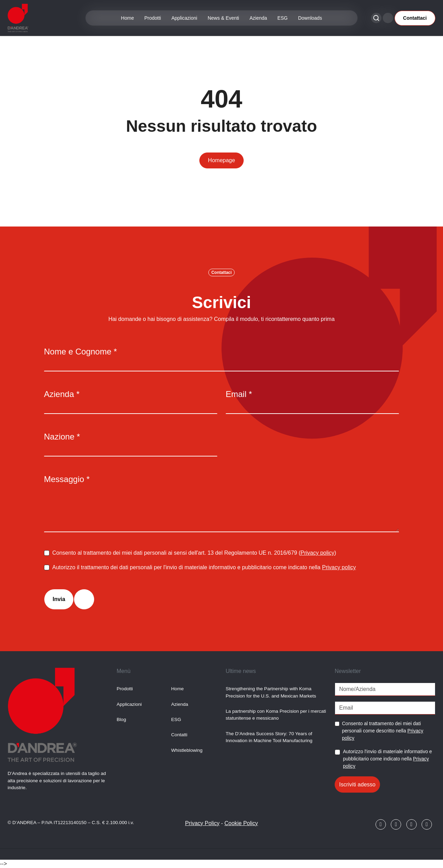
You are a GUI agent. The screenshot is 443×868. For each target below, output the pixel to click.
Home (128, 18)
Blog (121, 719)
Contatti (179, 735)
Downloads (310, 18)
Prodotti (153, 18)
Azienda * (62, 394)
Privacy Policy (202, 823)
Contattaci (415, 18)
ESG (283, 18)
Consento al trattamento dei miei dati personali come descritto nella (383, 731)
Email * (239, 394)
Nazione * (62, 437)
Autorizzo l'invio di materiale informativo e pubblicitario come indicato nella (387, 759)
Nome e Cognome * (80, 352)
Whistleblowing (187, 750)
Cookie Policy (241, 823)
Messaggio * (67, 479)
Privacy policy (317, 553)
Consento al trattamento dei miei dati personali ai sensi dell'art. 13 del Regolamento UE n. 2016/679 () (194, 553)
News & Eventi (223, 18)
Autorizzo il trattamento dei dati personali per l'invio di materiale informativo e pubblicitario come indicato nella (204, 567)
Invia (59, 599)
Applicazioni (184, 18)
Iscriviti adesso (357, 784)
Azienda (258, 18)
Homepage (221, 160)
